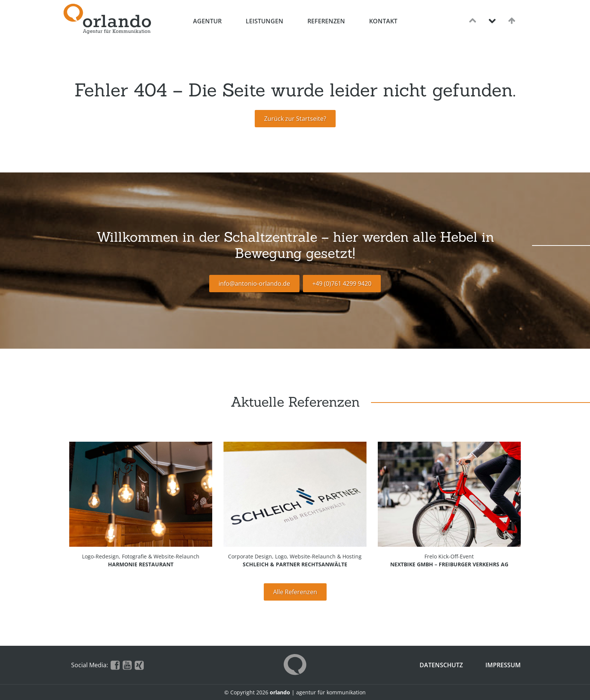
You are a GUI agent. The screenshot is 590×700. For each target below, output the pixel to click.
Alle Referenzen (295, 592)
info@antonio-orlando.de (254, 284)
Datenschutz (441, 665)
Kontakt (383, 21)
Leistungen (265, 21)
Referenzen (326, 21)
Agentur (207, 21)
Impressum (503, 665)
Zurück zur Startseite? (295, 119)
